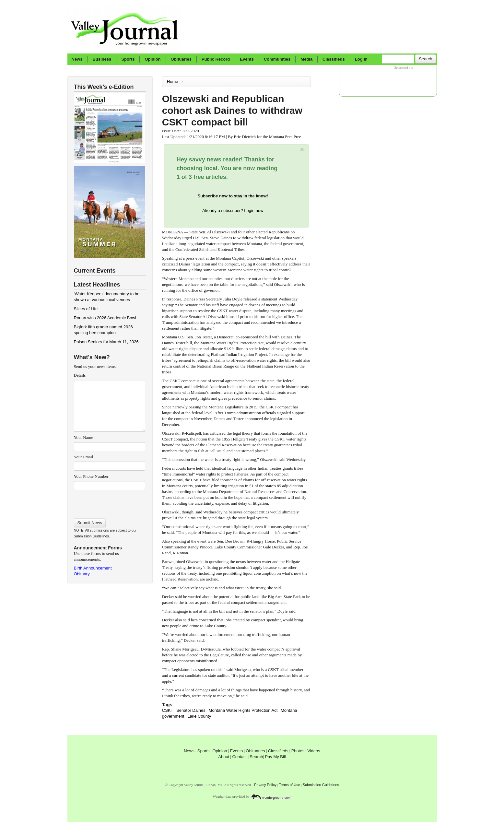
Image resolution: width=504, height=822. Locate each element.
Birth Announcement (93, 568)
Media (306, 59)
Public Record (216, 59)
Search (425, 59)
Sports (128, 59)
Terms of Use (290, 785)
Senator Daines (191, 710)
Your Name (84, 437)
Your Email (84, 457)
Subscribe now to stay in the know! (233, 196)
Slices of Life (86, 309)
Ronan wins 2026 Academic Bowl (105, 318)
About (224, 757)
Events (247, 59)
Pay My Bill (275, 757)
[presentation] (109, 502)
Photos (298, 751)
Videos (314, 751)
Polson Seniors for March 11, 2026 (106, 342)
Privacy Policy (265, 785)
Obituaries (181, 59)
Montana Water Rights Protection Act (243, 710)
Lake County (199, 716)
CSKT (168, 710)
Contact (239, 757)
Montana (289, 710)
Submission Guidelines (91, 536)
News (77, 59)
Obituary (82, 574)
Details (80, 375)
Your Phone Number (91, 476)
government (173, 716)
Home (173, 82)
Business (102, 59)
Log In (361, 59)
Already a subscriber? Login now (233, 211)
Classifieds (334, 59)
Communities (277, 59)
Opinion (152, 59)
